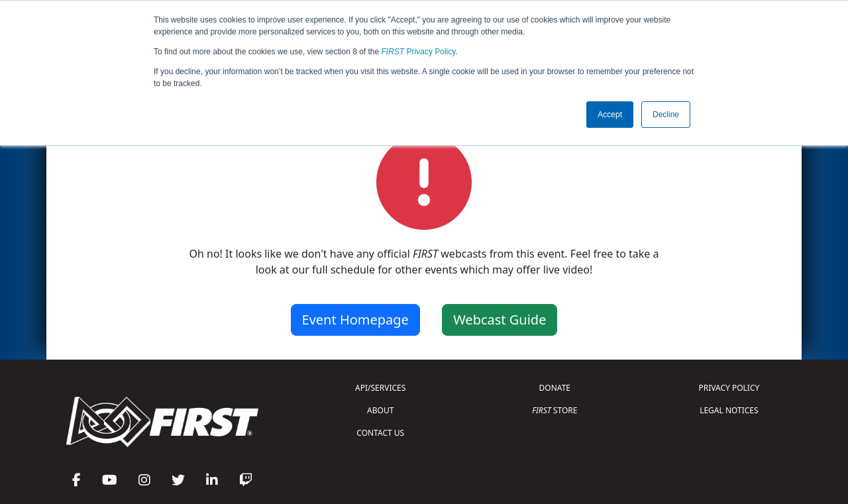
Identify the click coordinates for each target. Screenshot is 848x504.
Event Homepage (355, 320)
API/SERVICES (380, 388)
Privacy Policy (419, 52)
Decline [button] (666, 115)
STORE (555, 410)
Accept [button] (610, 115)
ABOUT (380, 410)
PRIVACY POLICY (729, 388)
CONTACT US (380, 433)
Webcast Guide (500, 320)
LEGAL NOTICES (729, 410)
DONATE (555, 388)
